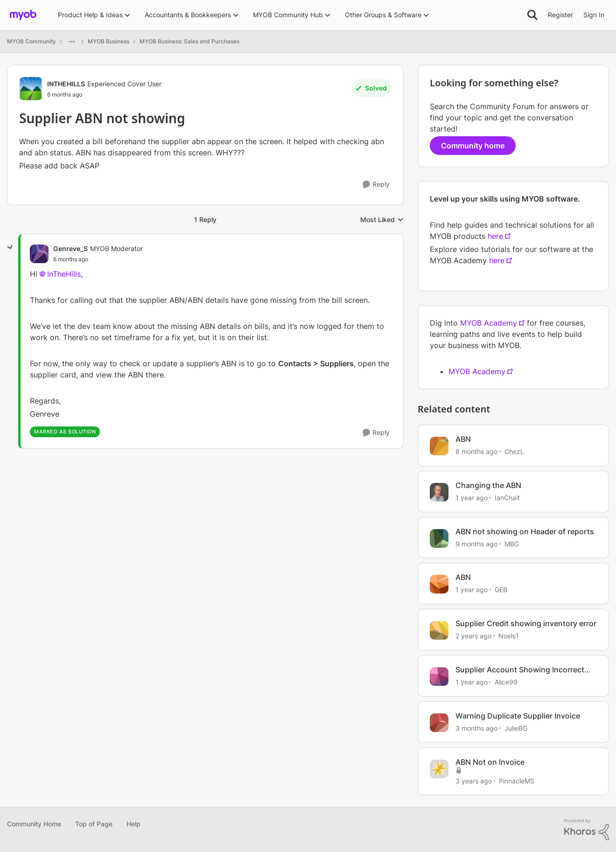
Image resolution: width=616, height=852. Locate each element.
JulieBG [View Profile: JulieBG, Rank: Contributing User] (516, 728)
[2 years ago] (473, 636)
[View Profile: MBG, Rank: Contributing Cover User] (439, 538)
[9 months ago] (476, 543)
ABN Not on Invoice (490, 762)
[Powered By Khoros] (587, 830)
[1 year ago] (472, 498)
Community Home (34, 824)
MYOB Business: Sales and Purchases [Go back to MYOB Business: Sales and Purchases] (189, 41)
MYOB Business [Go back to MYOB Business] (108, 41)
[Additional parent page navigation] (72, 42)
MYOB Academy (489, 323)
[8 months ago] (476, 451)
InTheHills (64, 274)
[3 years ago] (474, 780)
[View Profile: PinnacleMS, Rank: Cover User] (439, 769)
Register (560, 15)
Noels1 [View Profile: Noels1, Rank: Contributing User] (509, 636)
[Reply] (376, 185)
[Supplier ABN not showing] (71, 259)
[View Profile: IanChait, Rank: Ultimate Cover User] (439, 492)
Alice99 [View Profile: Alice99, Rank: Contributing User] (506, 682)
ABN (463, 439)
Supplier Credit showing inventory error (526, 623)
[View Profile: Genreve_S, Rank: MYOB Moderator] (39, 254)
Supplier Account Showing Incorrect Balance (520, 670)
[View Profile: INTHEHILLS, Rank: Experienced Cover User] (31, 89)
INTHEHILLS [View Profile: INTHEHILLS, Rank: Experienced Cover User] (66, 84)
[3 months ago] (476, 728)
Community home (473, 146)
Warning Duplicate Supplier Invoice (518, 716)
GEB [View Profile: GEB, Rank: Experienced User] (501, 590)
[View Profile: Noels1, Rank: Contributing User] (439, 630)
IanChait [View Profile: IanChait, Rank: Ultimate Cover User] (507, 498)
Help (133, 824)
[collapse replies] (10, 247)
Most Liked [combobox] (382, 220)
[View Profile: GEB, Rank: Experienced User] (439, 584)
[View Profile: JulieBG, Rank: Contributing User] (439, 723)
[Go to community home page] (23, 15)
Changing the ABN (488, 485)
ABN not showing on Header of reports (525, 531)
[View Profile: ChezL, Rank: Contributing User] (439, 446)
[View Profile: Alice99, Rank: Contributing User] (439, 677)
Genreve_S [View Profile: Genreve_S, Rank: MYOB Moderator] (70, 248)
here (495, 236)
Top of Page (94, 824)
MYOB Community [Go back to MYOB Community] (31, 41)
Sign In (594, 15)
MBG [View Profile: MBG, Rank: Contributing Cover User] (512, 543)
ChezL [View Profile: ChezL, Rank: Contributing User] (514, 451)
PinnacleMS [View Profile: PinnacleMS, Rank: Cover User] (517, 780)
